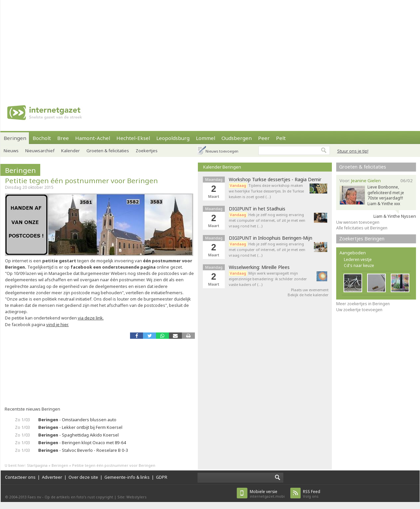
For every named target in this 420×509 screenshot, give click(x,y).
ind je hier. (59, 324)
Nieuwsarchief (40, 151)
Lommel (206, 138)
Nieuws (11, 151)
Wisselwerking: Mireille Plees (259, 267)
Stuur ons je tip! (353, 151)
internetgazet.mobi (267, 494)
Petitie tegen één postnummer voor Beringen (81, 181)
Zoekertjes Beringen (362, 239)
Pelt (281, 138)
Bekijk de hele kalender (308, 295)
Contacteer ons (20, 477)
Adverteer (52, 477)
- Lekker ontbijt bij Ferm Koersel (80, 427)
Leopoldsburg (173, 138)
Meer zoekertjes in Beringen (363, 304)
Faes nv (34, 497)
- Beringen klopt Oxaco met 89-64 (82, 443)
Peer (264, 138)
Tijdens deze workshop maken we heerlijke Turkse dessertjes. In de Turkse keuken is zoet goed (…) (266, 191)
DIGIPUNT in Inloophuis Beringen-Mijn (271, 238)
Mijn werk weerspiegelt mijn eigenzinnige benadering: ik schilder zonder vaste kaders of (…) (268, 279)
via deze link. (91, 318)
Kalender (70, 151)
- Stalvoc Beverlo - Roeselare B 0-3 (83, 450)
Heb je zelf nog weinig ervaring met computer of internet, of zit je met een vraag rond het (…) (267, 220)
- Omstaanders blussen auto (77, 420)
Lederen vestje (358, 259)
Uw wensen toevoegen (358, 222)
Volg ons (312, 494)
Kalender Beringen (222, 167)
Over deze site (83, 477)
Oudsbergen (237, 138)
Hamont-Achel (93, 138)
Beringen (15, 138)
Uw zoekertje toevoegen (359, 310)
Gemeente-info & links (127, 477)
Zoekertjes (147, 151)
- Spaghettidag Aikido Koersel (78, 435)
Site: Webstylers (132, 497)
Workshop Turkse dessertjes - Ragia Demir (275, 180)
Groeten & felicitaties (108, 151)
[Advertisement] (142, 47)
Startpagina (37, 465)
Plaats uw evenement (310, 290)
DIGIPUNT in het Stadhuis (257, 209)
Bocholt (42, 138)
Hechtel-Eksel (133, 138)
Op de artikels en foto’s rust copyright (79, 497)
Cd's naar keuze (359, 265)
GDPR (162, 477)
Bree (63, 138)
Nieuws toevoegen (222, 151)
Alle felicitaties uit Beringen (362, 228)
